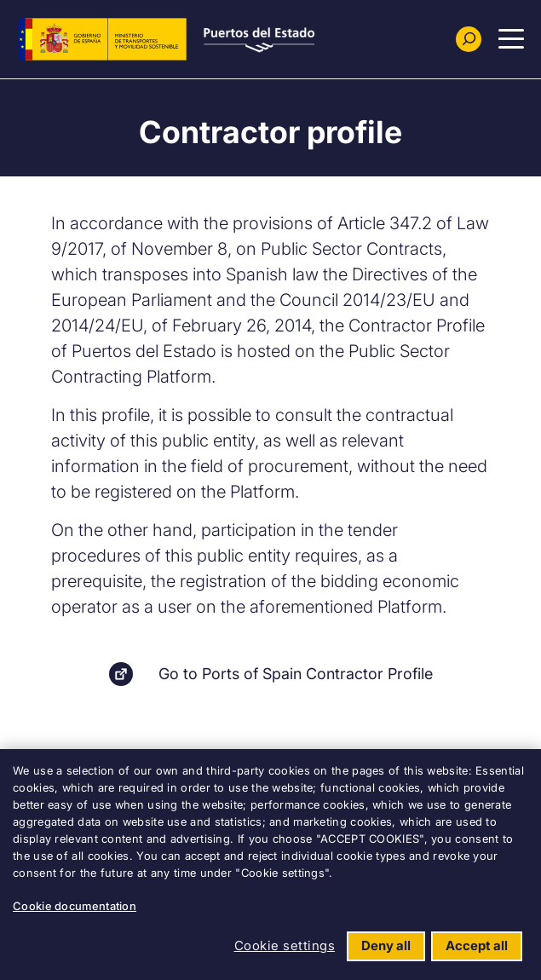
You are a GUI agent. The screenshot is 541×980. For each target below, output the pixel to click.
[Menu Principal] (511, 39)
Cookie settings (285, 945)
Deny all (386, 945)
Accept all (477, 945)
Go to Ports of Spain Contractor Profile (296, 674)
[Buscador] (469, 39)
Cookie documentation (75, 906)
